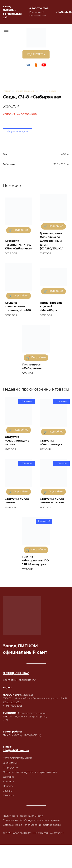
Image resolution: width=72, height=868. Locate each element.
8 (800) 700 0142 (16, 673)
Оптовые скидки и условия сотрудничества (30, 772)
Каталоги (9, 795)
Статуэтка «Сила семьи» (17, 501)
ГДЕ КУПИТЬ (36, 54)
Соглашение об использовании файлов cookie (32, 825)
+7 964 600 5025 (13, 706)
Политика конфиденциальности (23, 816)
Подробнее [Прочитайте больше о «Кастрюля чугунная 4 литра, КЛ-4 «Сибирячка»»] (21, 230)
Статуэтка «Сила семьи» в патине (52, 501)
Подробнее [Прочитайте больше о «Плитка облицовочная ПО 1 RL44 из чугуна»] (39, 550)
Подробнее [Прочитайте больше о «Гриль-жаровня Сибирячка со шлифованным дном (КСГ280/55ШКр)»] (56, 226)
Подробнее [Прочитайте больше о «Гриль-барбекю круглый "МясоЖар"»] (56, 291)
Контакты (9, 781)
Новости (8, 786)
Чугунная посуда (48, 91)
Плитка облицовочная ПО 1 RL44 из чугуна (36, 560)
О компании (11, 763)
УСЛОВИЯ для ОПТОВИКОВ (20, 114)
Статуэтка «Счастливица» (51, 442)
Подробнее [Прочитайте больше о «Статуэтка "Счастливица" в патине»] (21, 430)
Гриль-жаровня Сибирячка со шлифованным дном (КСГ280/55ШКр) (52, 241)
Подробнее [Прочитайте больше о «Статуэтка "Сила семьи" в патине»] (56, 491)
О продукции (11, 768)
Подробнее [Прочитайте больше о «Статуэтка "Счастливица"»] (56, 432)
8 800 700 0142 (39, 8)
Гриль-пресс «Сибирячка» (32, 366)
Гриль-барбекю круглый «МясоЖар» (51, 306)
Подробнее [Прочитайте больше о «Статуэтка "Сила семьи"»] (21, 491)
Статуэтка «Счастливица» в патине (17, 441)
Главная (7, 91)
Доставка (9, 777)
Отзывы (8, 791)
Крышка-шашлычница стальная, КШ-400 (18, 306)
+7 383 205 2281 (12, 702)
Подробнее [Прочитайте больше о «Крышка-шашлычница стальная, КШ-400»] (21, 295)
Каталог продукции (25, 91)
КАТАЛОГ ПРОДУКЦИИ (17, 758)
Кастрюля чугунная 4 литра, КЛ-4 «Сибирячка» (18, 245)
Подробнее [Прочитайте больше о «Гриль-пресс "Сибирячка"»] (39, 357)
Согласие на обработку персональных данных (32, 820)
